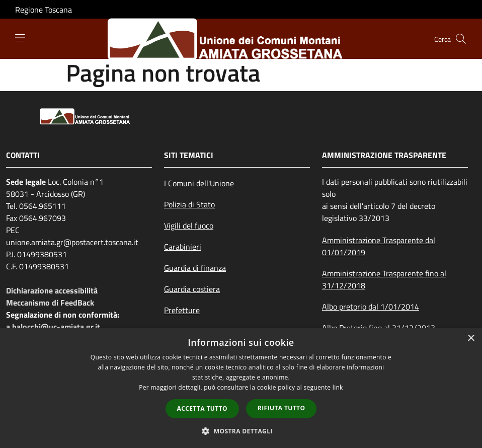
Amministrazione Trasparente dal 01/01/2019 (379, 246)
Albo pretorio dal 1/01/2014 (371, 307)
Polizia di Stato (189, 204)
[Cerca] (461, 39)
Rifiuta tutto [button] (282, 408)
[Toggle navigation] (20, 38)
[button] (241, 431)
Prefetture (182, 310)
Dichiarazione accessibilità (52, 290)
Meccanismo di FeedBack (50, 303)
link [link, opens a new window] (338, 387)
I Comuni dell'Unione (199, 183)
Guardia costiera (192, 289)
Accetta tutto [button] (202, 408)
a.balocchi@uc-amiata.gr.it (53, 327)
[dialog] (241, 388)
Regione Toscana (44, 10)
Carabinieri (183, 247)
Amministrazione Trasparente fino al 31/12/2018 (384, 279)
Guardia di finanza (195, 268)
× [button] (471, 339)
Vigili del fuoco (189, 226)
